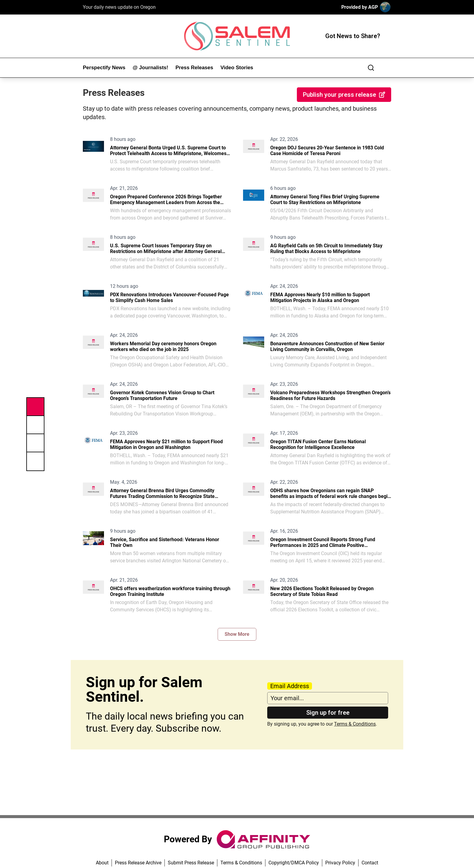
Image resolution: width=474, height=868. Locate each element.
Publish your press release (344, 95)
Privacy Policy (340, 863)
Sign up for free (328, 713)
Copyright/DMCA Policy (294, 863)
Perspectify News (104, 68)
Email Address (290, 686)
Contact (370, 863)
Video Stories (237, 68)
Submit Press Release (191, 863)
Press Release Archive (138, 863)
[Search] (371, 68)
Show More (237, 634)
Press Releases (194, 68)
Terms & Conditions (355, 724)
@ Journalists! (151, 68)
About (102, 863)
